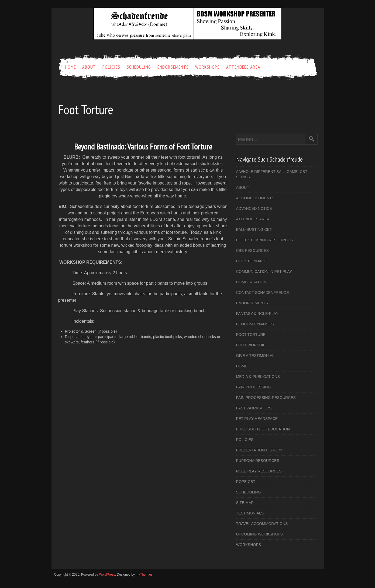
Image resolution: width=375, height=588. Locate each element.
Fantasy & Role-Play (257, 314)
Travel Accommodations (262, 524)
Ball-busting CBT (254, 229)
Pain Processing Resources (266, 398)
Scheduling (139, 67)
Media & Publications (258, 377)
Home (70, 67)
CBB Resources (252, 250)
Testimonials (250, 513)
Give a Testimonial (255, 356)
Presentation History (259, 450)
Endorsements (173, 67)
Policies (111, 67)
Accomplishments (255, 198)
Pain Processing (254, 387)
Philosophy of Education (263, 429)
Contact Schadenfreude (263, 293)
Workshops (207, 67)
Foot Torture (251, 335)
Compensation (251, 282)
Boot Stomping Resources (264, 240)
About (89, 67)
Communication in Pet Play (264, 272)
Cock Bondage (252, 261)
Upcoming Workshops (259, 534)
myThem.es (144, 575)
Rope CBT (246, 482)
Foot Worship (251, 345)
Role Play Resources (259, 471)
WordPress (107, 575)
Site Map (245, 503)
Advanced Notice (254, 208)
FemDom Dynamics (255, 324)
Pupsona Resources (258, 461)
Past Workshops (254, 408)
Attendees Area (243, 67)
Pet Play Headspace (257, 419)
